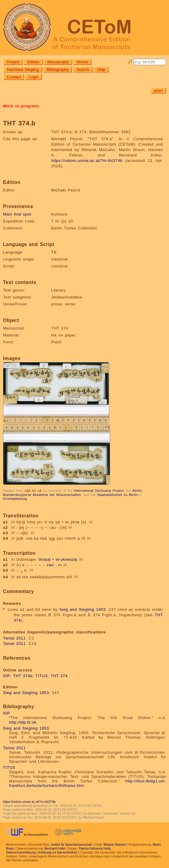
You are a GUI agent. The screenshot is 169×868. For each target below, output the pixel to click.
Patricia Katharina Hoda (95, 848)
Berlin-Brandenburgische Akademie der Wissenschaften (73, 492)
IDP (7, 675)
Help (101, 69)
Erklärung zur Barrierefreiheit (58, 852)
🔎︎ (130, 62)
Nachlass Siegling (23, 69)
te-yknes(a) (66, 559)
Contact (14, 77)
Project (13, 62)
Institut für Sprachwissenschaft (72, 844)
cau (50, 565)
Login (34, 77)
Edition (33, 62)
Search (83, 69)
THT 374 (59, 675)
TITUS (42, 675)
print (158, 91)
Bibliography (58, 69)
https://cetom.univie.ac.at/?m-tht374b (87, 161)
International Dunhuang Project (99, 491)
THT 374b (23, 675)
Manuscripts (58, 62)
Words (82, 62)
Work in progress (21, 106)
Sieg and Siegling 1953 (82, 609)
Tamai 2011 (14, 638)
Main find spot (17, 214)
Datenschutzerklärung (21, 852)
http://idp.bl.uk (23, 722)
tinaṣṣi (45, 559)
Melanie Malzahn (115, 844)
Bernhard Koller (55, 848)
